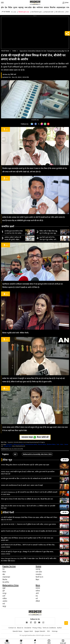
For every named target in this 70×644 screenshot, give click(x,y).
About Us (20, 628)
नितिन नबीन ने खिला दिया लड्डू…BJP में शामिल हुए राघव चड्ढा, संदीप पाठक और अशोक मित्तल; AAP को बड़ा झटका (49, 232)
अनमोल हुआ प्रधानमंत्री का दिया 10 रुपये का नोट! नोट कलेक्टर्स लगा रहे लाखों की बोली (14, 232)
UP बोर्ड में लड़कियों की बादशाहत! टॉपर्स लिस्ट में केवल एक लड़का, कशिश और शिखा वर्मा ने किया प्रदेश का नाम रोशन (29, 518)
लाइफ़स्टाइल (61, 7)
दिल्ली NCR (39, 577)
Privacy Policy (37, 628)
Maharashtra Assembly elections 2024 (37, 454)
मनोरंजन (40, 7)
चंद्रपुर (4, 606)
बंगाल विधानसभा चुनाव (37, 12)
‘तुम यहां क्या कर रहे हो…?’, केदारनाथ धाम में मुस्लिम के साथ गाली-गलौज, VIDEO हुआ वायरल (28, 524)
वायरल (46, 7)
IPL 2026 (14, 12)
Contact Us (12, 628)
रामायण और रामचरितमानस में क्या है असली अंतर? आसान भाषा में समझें (22, 485)
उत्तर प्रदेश (39, 572)
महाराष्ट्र (21, 7)
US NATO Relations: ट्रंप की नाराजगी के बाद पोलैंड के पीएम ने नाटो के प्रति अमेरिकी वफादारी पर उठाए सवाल (29, 493)
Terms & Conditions (49, 628)
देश (6, 7)
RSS (48, 631)
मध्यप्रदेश (39, 574)
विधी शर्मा (13, 74)
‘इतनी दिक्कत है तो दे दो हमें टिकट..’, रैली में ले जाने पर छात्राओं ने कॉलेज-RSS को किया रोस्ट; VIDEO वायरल (28, 546)
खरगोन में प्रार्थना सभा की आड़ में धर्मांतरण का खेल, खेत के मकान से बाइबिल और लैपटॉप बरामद (29, 531)
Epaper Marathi (40, 631)
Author (59, 628)
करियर (38, 591)
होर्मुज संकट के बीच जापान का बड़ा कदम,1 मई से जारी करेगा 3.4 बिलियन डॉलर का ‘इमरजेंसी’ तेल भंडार (28, 507)
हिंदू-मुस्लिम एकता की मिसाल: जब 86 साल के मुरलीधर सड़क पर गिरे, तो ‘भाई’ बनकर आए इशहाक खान (27, 539)
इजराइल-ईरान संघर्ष (49, 12)
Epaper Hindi (28, 631)
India (14, 51)
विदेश (10, 7)
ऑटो (37, 593)
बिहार (37, 580)
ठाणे (4, 596)
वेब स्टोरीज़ (6, 582)
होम (2, 7)
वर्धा (4, 604)
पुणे (4, 591)
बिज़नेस (53, 7)
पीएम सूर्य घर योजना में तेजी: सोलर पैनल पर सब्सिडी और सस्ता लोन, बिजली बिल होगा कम (27, 499)
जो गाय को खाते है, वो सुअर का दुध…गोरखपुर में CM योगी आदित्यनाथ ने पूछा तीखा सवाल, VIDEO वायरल (27, 553)
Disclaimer (28, 628)
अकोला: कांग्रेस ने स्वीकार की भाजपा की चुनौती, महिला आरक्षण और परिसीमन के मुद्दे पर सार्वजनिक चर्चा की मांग (14, 238)
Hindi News (5, 51)
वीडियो (38, 601)
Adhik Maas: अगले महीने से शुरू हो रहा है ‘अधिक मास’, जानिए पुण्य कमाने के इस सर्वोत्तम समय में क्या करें (28, 473)
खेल (34, 7)
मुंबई (4, 588)
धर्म (37, 598)
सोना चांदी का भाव (60, 12)
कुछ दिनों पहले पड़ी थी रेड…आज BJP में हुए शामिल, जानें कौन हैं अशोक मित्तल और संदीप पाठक (49, 238)
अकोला (5, 601)
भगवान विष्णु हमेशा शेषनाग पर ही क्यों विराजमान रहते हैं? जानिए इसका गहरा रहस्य (25, 465)
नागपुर (4, 593)
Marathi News (17, 631)
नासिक (5, 598)
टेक (37, 596)
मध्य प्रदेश (28, 7)
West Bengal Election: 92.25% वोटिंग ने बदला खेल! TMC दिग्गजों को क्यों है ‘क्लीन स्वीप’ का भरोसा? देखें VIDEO (29, 560)
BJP (15, 454)
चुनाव (15, 7)
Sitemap (55, 631)
